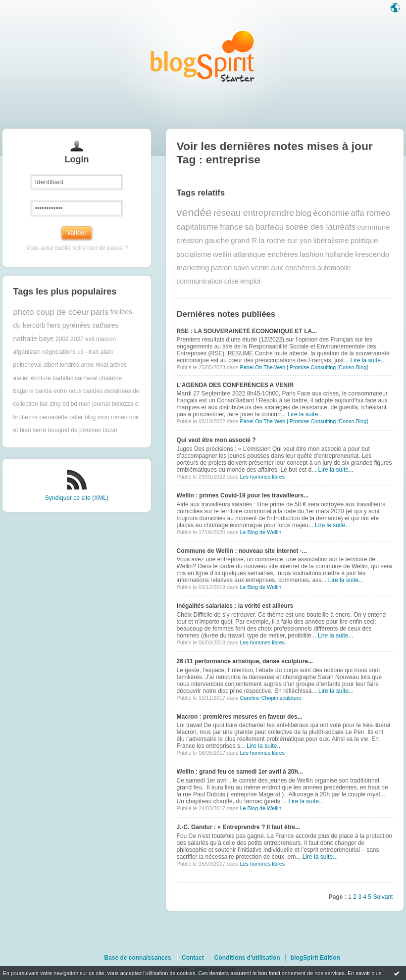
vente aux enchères (283, 268)
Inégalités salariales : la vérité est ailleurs (235, 606)
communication (200, 281)
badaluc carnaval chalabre (87, 378)
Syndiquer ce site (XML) (77, 498)
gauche (217, 240)
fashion (311, 254)
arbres (118, 365)
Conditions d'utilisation (247, 958)
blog (304, 213)
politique (364, 240)
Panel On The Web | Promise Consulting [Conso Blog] (304, 367)
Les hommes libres (262, 477)
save (242, 268)
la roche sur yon (285, 240)
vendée (194, 213)
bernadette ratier (61, 417)
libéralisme (331, 240)
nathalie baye (34, 339)
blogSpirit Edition (315, 958)
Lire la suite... (368, 360)
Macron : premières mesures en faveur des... (240, 717)
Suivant (383, 897)
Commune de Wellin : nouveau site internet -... (242, 551)
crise (231, 281)
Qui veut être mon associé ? (216, 440)
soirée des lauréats (321, 227)
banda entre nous (58, 391)
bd (66, 404)
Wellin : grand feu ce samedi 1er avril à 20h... (240, 772)
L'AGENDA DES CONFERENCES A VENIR (235, 385)
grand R (244, 240)
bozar (110, 430)
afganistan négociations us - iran (56, 352)
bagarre (24, 391)
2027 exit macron (93, 339)
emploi (250, 281)
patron (222, 268)
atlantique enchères (266, 254)
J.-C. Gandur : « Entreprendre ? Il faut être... (238, 827)
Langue (396, 8)
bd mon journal (90, 404)
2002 (62, 339)
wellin (222, 254)
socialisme (194, 254)
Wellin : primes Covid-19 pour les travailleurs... (243, 495)
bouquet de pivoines (75, 430)
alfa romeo (370, 213)
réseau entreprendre (254, 213)
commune (374, 227)
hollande (339, 254)
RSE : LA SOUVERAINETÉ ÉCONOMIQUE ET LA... (247, 331)
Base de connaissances (137, 958)
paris (100, 312)
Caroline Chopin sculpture (270, 698)
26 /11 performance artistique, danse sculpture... (245, 661)
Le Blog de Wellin (260, 532)
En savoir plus (364, 973)
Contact (193, 958)
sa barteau (264, 227)
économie (331, 213)
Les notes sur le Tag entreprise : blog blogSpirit (203, 56)
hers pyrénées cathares (83, 325)
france (231, 227)
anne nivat (94, 365)
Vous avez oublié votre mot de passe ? (77, 248)
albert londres (61, 365)
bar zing (50, 404)
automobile (334, 268)
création (190, 240)
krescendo (372, 254)
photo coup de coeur (51, 312)
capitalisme (198, 227)
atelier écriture (32, 378)
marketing (193, 268)
